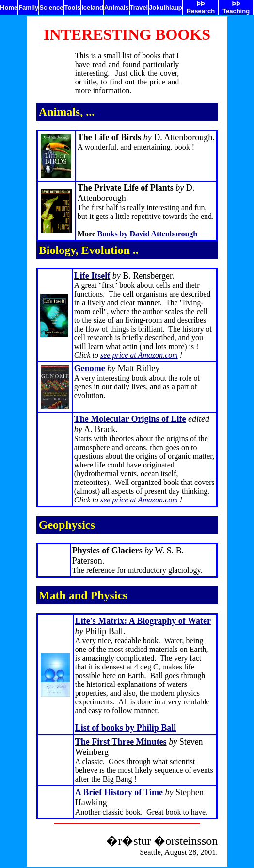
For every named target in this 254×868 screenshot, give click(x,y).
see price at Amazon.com (139, 355)
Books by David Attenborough (147, 234)
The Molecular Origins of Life (130, 419)
